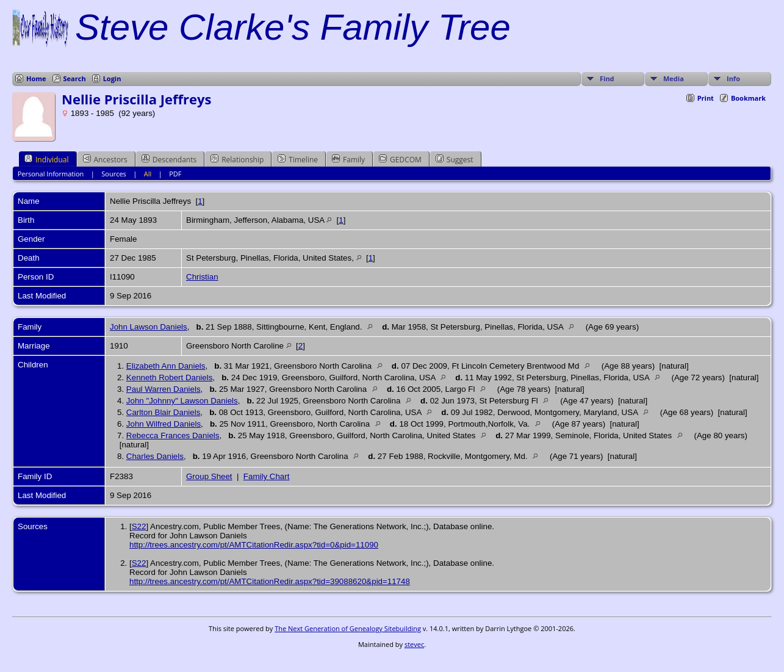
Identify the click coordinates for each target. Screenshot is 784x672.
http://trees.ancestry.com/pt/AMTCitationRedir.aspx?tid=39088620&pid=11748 (270, 581)
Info (733, 78)
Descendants (169, 159)
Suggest (455, 159)
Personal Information (51, 174)
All (148, 174)
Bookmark (748, 98)
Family (348, 159)
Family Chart (267, 476)
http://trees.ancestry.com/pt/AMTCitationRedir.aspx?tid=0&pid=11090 (254, 545)
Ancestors (105, 159)
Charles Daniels (155, 456)
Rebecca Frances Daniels (173, 435)
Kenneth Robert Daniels (170, 378)
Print (706, 98)
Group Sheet (209, 476)
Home (36, 78)
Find (607, 78)
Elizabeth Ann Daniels (166, 366)
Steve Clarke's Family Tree (293, 27)
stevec (414, 644)
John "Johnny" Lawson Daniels (182, 401)
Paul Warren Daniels (164, 389)
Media (674, 78)
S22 (139, 526)
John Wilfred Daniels (164, 424)
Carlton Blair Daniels (163, 412)
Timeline (298, 159)
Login (112, 78)
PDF (175, 174)
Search (75, 78)
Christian (202, 277)
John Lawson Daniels (149, 327)
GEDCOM (400, 159)
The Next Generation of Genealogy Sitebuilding (348, 628)
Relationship (237, 159)
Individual (47, 159)
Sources (114, 174)
